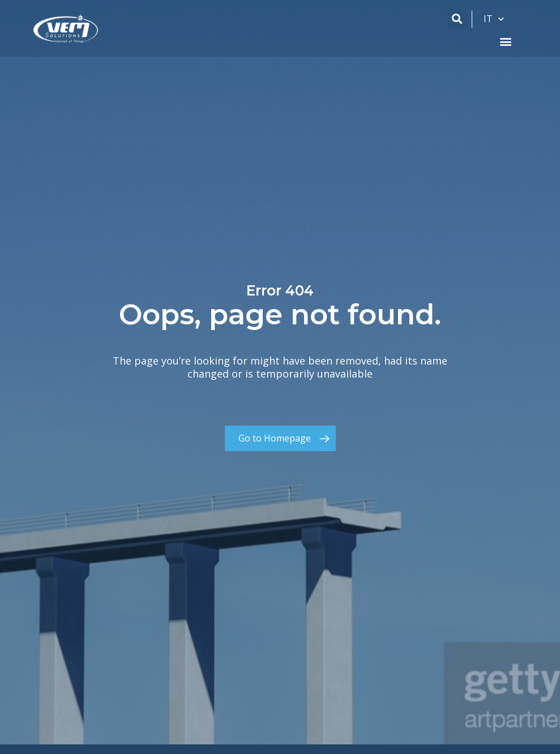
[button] (457, 19)
